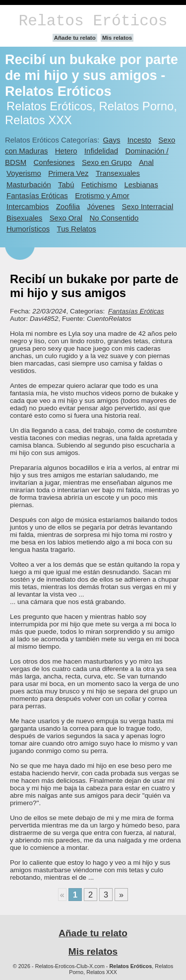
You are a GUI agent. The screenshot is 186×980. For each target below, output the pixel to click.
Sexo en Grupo (107, 162)
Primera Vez (68, 173)
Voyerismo (24, 173)
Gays (111, 140)
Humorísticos (28, 229)
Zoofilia (68, 206)
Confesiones (54, 162)
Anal (146, 162)
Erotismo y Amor (102, 195)
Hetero (66, 151)
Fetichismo (99, 185)
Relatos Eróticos (93, 21)
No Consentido (114, 218)
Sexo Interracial (147, 206)
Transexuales (118, 173)
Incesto (139, 140)
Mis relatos (117, 38)
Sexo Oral (66, 218)
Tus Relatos (77, 229)
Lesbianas (141, 185)
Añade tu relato (75, 38)
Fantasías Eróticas (37, 195)
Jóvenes (101, 206)
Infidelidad (101, 151)
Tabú (66, 185)
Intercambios (28, 206)
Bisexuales (24, 218)
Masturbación (29, 185)
